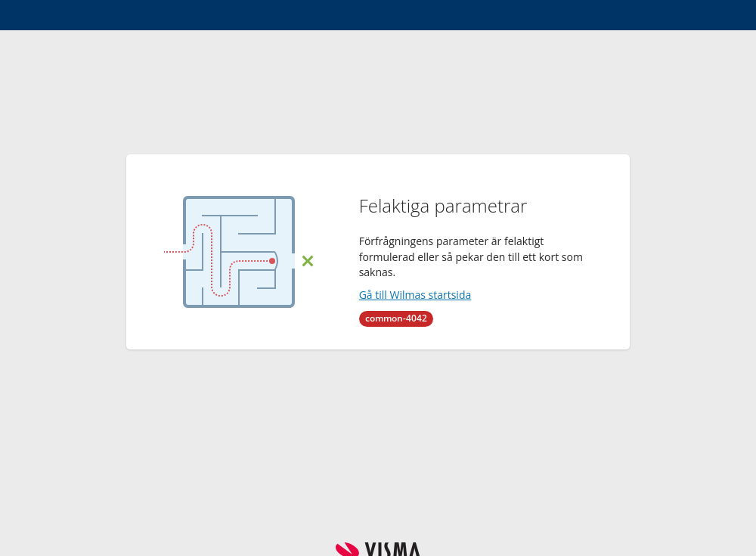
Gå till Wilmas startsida (415, 295)
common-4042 (396, 318)
